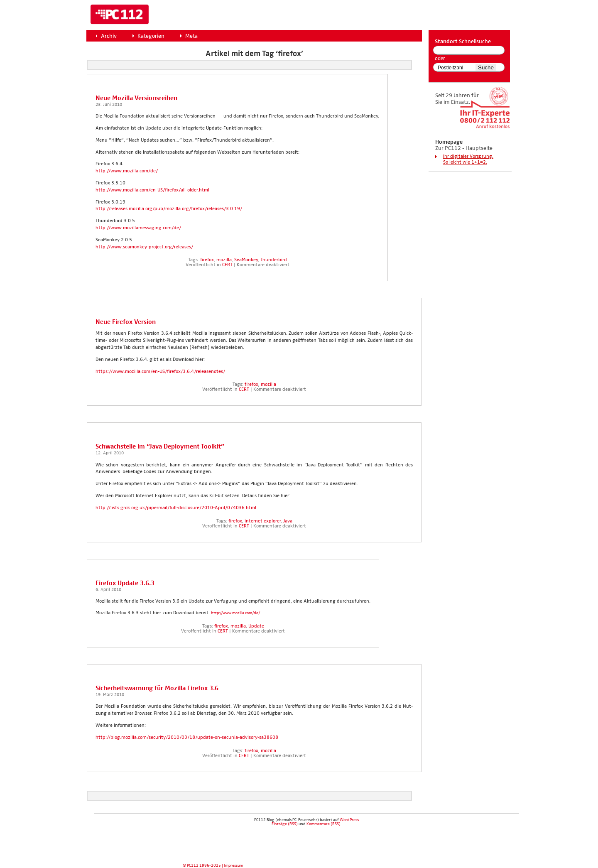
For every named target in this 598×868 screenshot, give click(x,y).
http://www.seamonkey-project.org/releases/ (144, 247)
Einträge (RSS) (285, 824)
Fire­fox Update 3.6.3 (125, 583)
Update (256, 626)
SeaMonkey (246, 260)
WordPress (349, 820)
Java (288, 521)
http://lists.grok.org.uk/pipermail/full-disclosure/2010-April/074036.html (176, 508)
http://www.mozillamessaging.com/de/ (138, 228)
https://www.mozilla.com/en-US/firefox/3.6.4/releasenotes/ (160, 372)
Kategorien (151, 36)
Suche (486, 67)
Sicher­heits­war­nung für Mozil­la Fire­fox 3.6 (157, 688)
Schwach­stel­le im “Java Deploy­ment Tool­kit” (160, 447)
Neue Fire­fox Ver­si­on (126, 322)
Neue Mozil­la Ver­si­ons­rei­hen (136, 98)
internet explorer (263, 521)
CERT (227, 265)
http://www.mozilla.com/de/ (127, 171)
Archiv (109, 36)
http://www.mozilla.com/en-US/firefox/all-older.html (152, 190)
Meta (191, 36)
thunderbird (274, 260)
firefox (207, 260)
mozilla (224, 260)
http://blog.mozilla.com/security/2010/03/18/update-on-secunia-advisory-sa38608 (187, 738)
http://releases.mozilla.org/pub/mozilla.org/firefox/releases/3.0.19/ (169, 209)
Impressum (233, 866)
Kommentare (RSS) (324, 824)
